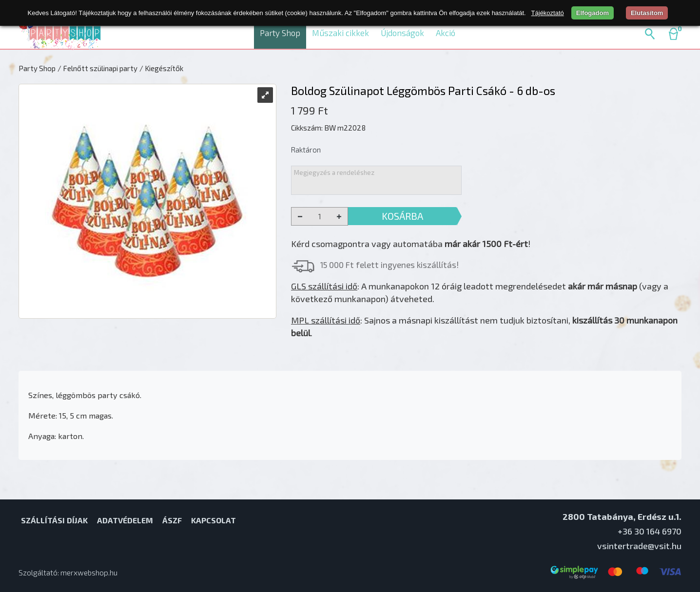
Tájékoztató (548, 13)
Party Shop (280, 33)
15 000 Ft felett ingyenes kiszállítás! (389, 265)
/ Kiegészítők (161, 68)
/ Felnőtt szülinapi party (97, 68)
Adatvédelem (125, 520)
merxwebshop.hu (89, 573)
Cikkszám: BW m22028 (328, 128)
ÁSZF (172, 520)
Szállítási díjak (54, 520)
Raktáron (306, 150)
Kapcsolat (214, 520)
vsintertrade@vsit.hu (639, 546)
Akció (446, 33)
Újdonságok (402, 33)
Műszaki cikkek (340, 33)
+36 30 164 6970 (650, 531)
